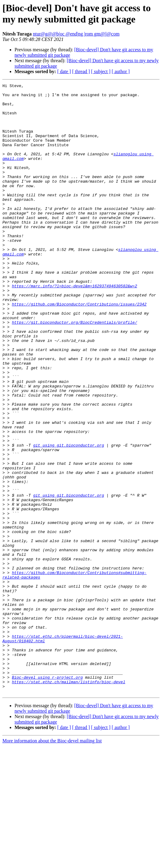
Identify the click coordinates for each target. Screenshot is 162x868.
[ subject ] (101, 71)
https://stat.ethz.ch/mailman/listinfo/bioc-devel (68, 802)
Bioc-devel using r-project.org (47, 796)
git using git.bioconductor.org (68, 518)
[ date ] (64, 71)
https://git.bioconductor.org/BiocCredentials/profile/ (74, 370)
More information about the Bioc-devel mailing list (52, 863)
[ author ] (121, 71)
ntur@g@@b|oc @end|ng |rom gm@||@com (76, 34)
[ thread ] (81, 71)
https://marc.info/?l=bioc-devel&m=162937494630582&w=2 (74, 327)
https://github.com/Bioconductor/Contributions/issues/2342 (79, 349)
